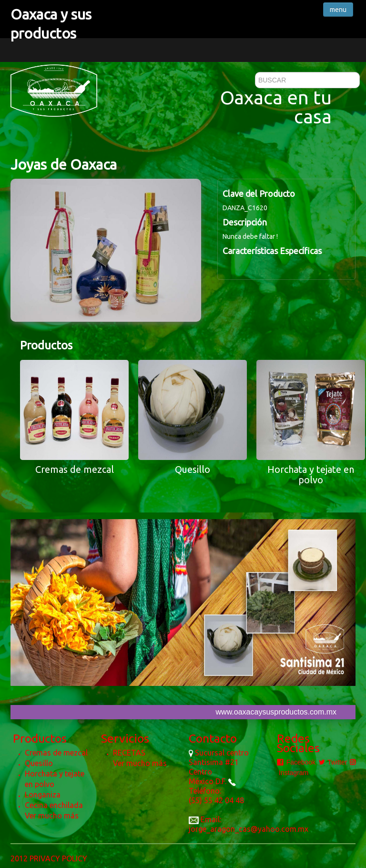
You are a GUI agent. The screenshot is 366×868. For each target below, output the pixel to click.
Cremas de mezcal (56, 753)
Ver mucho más (52, 816)
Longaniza (43, 795)
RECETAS (129, 753)
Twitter (333, 762)
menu (338, 10)
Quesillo (39, 763)
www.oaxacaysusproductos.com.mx (276, 712)
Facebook (296, 762)
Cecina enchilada (54, 805)
